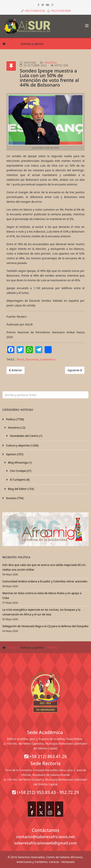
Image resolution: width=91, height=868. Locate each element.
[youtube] (48, 5)
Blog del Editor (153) (21, 489)
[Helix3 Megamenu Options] (86, 24)
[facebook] (38, 5)
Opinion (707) (14, 454)
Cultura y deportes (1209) (22, 445)
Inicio (13, 44)
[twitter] (43, 5)
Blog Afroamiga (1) (20, 462)
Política (53, 44)
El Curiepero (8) (19, 480)
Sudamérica (48, 359)
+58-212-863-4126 (35, 11)
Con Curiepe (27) (20, 471)
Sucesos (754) (14, 498)
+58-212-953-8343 (61, 11)
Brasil (20, 359)
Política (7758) (15, 419)
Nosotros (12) (16, 428)
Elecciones (32, 359)
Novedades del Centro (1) (26, 436)
